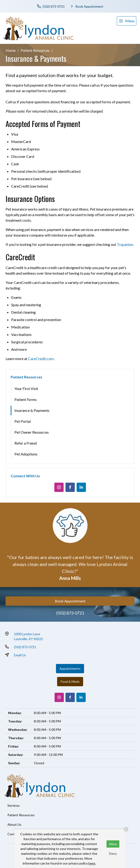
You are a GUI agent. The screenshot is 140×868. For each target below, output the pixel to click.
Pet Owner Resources (32, 432)
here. (92, 863)
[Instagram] (59, 487)
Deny (113, 853)
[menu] (127, 21)
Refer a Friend (26, 443)
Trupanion (125, 244)
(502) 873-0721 (70, 613)
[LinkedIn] (81, 487)
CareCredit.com (41, 359)
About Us (14, 824)
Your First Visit (26, 388)
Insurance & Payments (32, 410)
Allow (113, 844)
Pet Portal (23, 421)
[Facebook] (70, 487)
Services (14, 805)
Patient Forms (26, 399)
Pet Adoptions (26, 454)
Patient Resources (35, 50)
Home (11, 50)
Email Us (20, 655)
